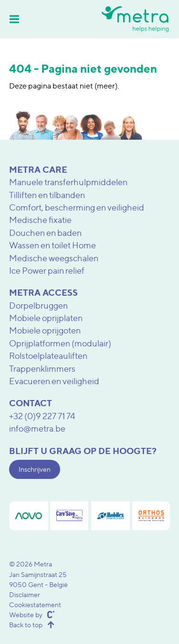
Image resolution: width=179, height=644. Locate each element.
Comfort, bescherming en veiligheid (77, 207)
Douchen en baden (45, 233)
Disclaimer (25, 594)
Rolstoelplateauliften (48, 356)
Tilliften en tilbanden (47, 195)
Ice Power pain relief (47, 271)
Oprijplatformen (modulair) (60, 343)
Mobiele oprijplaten (46, 318)
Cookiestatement (35, 605)
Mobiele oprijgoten (45, 330)
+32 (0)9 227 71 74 (42, 416)
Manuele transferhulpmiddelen (68, 182)
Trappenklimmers (42, 369)
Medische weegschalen (54, 258)
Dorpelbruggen (38, 305)
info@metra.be (37, 428)
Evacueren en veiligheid (54, 381)
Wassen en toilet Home (53, 245)
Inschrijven (35, 469)
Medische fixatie (40, 220)
